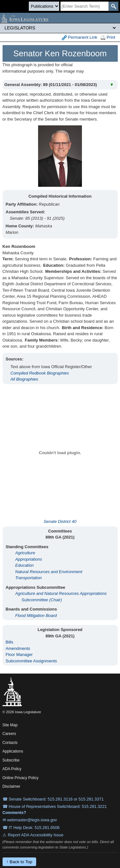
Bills (10, 642)
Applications (13, 751)
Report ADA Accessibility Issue (36, 835)
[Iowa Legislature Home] (60, 18)
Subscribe (11, 760)
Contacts (10, 743)
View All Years (102, 70)
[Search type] (44, 6)
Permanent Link (80, 38)
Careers (9, 734)
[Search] (84, 6)
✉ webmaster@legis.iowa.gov (30, 820)
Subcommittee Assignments (31, 661)
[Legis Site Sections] (60, 28)
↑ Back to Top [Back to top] (19, 862)
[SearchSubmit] (113, 6)
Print (108, 38)
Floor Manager (19, 655)
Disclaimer (12, 786)
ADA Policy (12, 769)
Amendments (18, 648)
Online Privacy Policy (21, 778)
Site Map (10, 725)
